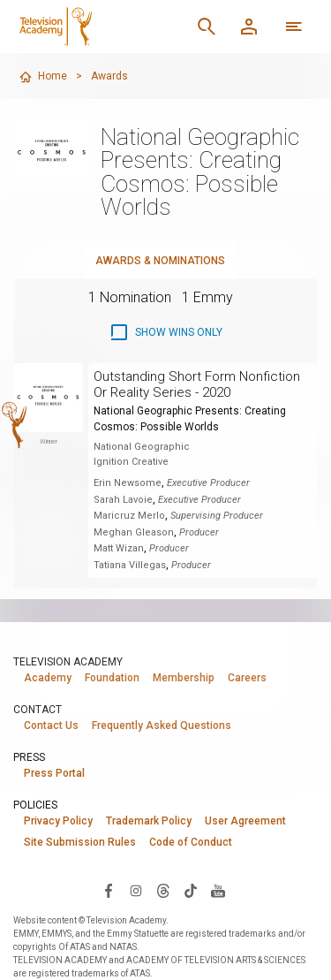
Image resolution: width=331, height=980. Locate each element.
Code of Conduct (191, 842)
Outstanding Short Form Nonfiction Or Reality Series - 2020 (197, 384)
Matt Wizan (119, 548)
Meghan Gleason (134, 532)
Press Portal (54, 773)
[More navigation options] (294, 27)
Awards (109, 76)
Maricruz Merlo (129, 516)
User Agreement (245, 821)
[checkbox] (165, 332)
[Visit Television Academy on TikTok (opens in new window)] (191, 890)
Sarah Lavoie (123, 500)
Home (43, 77)
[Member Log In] (249, 27)
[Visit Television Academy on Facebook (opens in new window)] (109, 890)
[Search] (207, 27)
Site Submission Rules (80, 842)
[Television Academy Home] (99, 27)
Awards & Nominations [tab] (160, 261)
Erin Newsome (128, 483)
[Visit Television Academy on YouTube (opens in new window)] (218, 890)
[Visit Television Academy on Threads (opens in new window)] (163, 890)
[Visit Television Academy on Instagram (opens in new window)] (136, 890)
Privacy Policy (58, 821)
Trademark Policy (149, 821)
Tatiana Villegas (130, 565)
